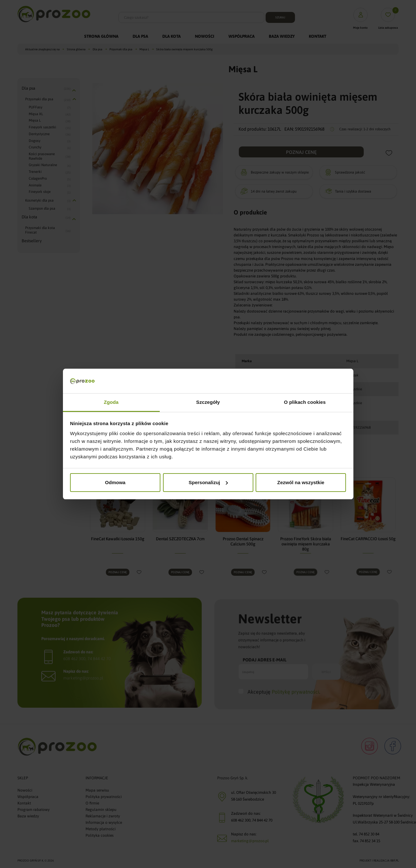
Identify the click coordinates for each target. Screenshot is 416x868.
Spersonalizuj (208, 482)
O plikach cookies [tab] (305, 402)
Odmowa (115, 482)
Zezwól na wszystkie (301, 482)
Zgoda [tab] (111, 402)
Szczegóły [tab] (208, 402)
